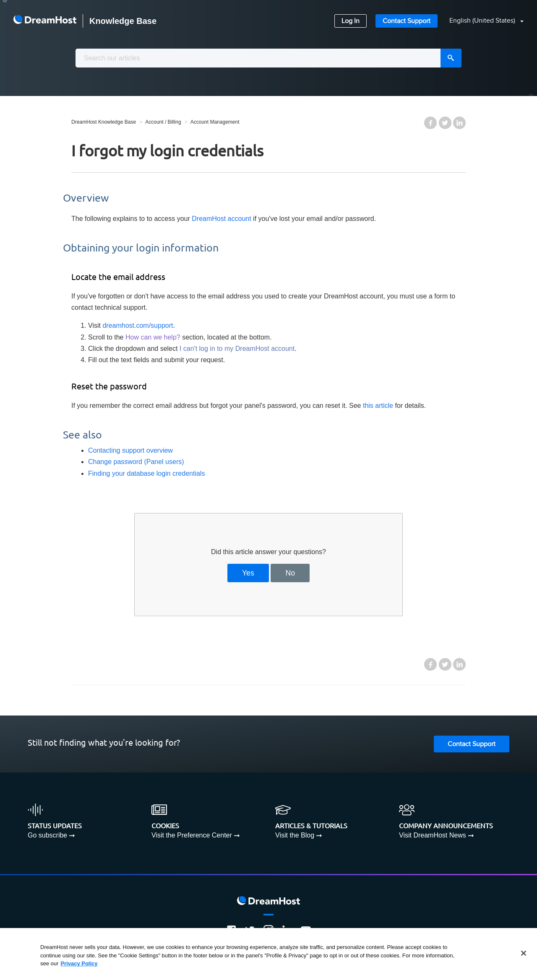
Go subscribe (47, 835)
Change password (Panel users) (136, 462)
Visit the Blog (295, 835)
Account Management (215, 122)
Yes (248, 573)
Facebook (430, 123)
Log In (351, 21)
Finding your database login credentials (146, 473)
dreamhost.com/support (138, 325)
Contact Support (407, 21)
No (291, 573)
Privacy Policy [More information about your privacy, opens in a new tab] (79, 963)
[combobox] (268, 58)
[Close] (524, 953)
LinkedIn (459, 123)
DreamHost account (221, 219)
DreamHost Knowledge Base (104, 122)
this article (378, 406)
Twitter (445, 123)
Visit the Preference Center (192, 835)
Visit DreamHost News (433, 835)
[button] (481, 21)
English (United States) (483, 21)
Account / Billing (163, 122)
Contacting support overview (130, 450)
